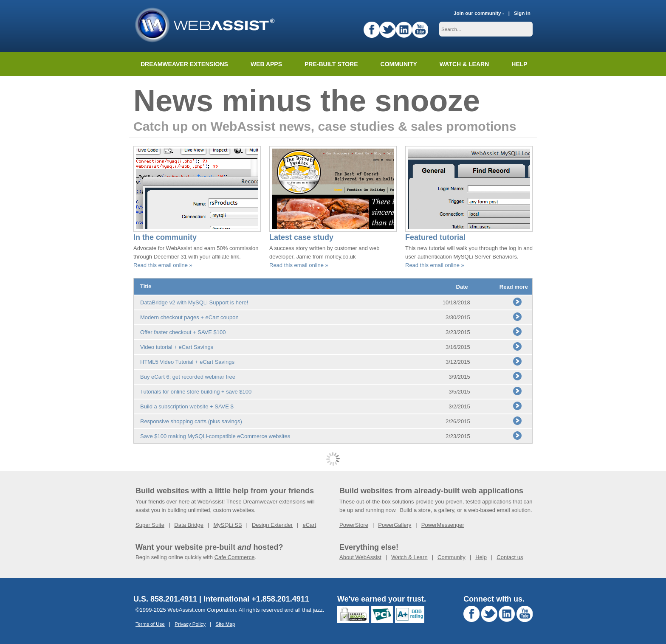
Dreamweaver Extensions (184, 64)
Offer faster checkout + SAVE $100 (183, 332)
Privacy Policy (190, 624)
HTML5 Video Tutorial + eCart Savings (187, 362)
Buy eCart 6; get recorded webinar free (188, 377)
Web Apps (266, 64)
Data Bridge (189, 525)
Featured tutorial (435, 237)
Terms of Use (150, 624)
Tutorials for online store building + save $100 (196, 392)
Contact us (510, 557)
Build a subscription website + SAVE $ (187, 406)
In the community (165, 237)
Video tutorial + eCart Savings (177, 347)
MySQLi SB (227, 525)
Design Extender (272, 525)
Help (481, 557)
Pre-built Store (331, 64)
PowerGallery (395, 525)
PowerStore (354, 525)
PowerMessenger (443, 525)
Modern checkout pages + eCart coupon (189, 317)
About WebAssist (360, 557)
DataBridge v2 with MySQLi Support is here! (194, 302)
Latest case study (301, 237)
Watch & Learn (464, 64)
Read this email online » (163, 265)
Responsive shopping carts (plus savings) (191, 421)
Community (399, 64)
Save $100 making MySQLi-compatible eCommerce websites (215, 436)
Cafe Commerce (235, 557)
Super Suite (150, 525)
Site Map (225, 624)
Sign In (522, 13)
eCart (309, 525)
